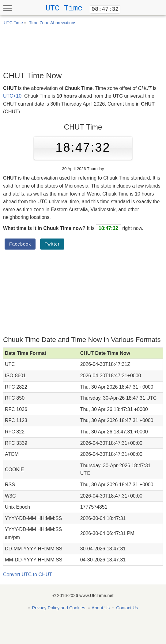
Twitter (52, 244)
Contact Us (127, 608)
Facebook (20, 244)
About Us (101, 608)
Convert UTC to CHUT (28, 574)
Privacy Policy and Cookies (59, 608)
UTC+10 (12, 96)
